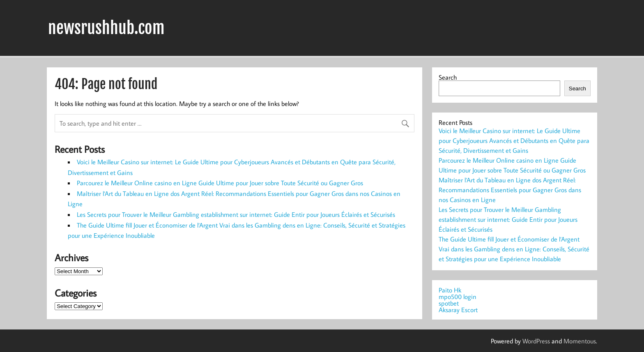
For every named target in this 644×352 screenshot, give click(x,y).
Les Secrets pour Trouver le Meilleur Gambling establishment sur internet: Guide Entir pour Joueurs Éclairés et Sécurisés (236, 214)
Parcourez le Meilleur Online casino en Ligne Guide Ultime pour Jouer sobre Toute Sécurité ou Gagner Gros (220, 183)
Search (448, 77)
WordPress (536, 341)
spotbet (449, 303)
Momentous (580, 341)
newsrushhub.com (106, 28)
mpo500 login (458, 297)
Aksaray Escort (458, 310)
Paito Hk (450, 290)
